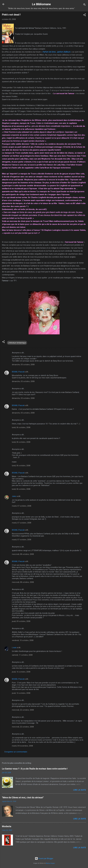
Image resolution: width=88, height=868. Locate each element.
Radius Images (50, 863)
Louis (14, 648)
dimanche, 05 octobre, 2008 (23, 365)
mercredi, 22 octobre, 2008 (23, 710)
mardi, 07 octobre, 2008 (22, 506)
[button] (85, 15)
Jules (14, 496)
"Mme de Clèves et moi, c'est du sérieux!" (23, 798)
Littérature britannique (17, 343)
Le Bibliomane (41, 4)
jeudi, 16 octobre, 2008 (21, 672)
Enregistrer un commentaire (16, 752)
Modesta (7, 826)
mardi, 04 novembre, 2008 (22, 746)
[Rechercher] (85, 5)
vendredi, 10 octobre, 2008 (23, 640)
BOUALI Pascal (18, 372)
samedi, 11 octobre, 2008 (22, 655)
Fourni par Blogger (44, 858)
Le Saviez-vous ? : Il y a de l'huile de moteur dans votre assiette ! (35, 769)
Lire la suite (80, 790)
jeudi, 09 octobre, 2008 (21, 621)
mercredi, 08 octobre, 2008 (23, 554)
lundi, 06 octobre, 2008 (21, 427)
